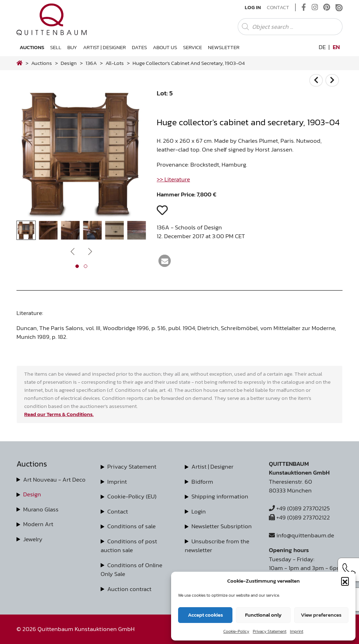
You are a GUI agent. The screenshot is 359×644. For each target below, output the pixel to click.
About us (165, 47)
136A (91, 63)
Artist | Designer (104, 47)
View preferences (321, 615)
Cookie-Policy (236, 631)
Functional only (263, 615)
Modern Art (38, 524)
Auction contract (129, 589)
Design (32, 494)
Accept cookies (205, 615)
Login (199, 511)
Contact (278, 7)
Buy (72, 47)
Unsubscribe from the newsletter (217, 546)
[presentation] (73, 251)
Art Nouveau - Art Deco (54, 479)
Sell (56, 47)
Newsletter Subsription (222, 526)
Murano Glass (41, 509)
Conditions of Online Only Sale (131, 570)
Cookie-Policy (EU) (132, 496)
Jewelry (33, 539)
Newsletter (224, 47)
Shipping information (220, 496)
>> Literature (173, 179)
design (69, 63)
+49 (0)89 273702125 (299, 508)
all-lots (115, 63)
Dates (139, 47)
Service (192, 47)
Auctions (32, 47)
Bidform (202, 482)
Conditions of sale (131, 526)
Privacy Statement (270, 631)
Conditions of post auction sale (129, 546)
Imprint (297, 631)
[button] (345, 581)
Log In (253, 7)
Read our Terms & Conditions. (59, 414)
